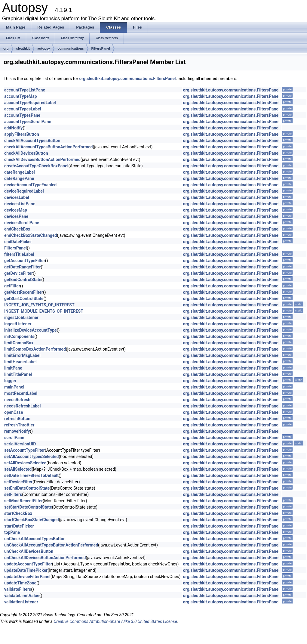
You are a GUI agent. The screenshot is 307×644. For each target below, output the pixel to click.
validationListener (21, 602)
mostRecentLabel (21, 393)
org (6, 48)
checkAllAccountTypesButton (32, 141)
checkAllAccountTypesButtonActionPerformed (48, 147)
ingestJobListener (21, 317)
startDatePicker (19, 526)
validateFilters (18, 589)
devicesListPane (20, 204)
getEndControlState (23, 280)
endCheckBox (17, 229)
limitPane (13, 368)
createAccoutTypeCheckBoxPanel (36, 166)
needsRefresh (17, 400)
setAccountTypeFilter (25, 450)
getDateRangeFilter (23, 267)
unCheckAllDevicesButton (29, 551)
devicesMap (16, 210)
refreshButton (17, 419)
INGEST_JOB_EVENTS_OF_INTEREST (39, 305)
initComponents (19, 336)
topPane (12, 532)
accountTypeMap (21, 96)
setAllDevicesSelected (25, 463)
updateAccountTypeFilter (28, 564)
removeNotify (17, 431)
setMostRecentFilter (23, 501)
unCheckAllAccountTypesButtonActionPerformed (51, 545)
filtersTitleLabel (19, 254)
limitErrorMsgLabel (22, 355)
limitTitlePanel (18, 374)
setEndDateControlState (27, 488)
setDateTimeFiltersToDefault (31, 475)
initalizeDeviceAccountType (31, 330)
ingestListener (18, 324)
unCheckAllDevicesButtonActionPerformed (45, 558)
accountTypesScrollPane (28, 122)
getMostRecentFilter (24, 292)
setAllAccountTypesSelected (31, 457)
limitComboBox (19, 343)
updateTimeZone (20, 583)
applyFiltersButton (22, 134)
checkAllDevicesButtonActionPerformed (42, 159)
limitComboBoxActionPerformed (35, 349)
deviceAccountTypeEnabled (30, 185)
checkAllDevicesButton (26, 153)
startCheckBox (18, 513)
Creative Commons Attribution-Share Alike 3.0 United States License (115, 621)
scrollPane (14, 438)
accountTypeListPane (25, 90)
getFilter (12, 286)
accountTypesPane (22, 115)
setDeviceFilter (18, 482)
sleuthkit (23, 48)
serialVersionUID (20, 444)
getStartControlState (24, 299)
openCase (14, 412)
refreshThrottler (19, 425)
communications (71, 48)
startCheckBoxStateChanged (32, 520)
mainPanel (14, 387)
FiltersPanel (101, 48)
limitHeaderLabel (20, 362)
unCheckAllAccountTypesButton (35, 539)
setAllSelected (18, 469)
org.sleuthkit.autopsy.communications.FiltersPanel (127, 79)
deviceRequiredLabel (24, 191)
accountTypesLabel (23, 109)
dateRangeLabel (20, 172)
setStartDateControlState (28, 507)
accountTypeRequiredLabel (30, 103)
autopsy (44, 48)
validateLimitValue (22, 596)
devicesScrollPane (22, 223)
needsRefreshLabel (22, 406)
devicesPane (16, 216)
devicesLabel (17, 197)
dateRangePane (19, 178)
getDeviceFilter (18, 273)
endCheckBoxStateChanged (31, 235)
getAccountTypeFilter (25, 261)
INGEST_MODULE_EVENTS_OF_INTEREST (44, 311)
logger (10, 381)
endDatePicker (18, 242)
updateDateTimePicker (26, 570)
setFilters (13, 494)
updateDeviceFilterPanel (27, 577)
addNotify (14, 128)
